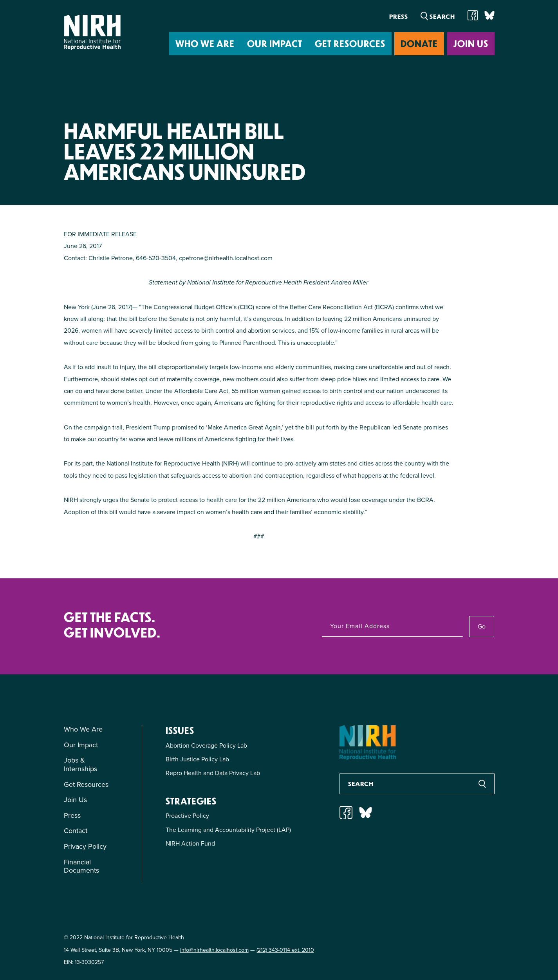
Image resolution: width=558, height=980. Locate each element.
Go (482, 626)
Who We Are (205, 43)
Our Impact (275, 43)
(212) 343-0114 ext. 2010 (285, 950)
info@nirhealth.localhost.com (214, 950)
